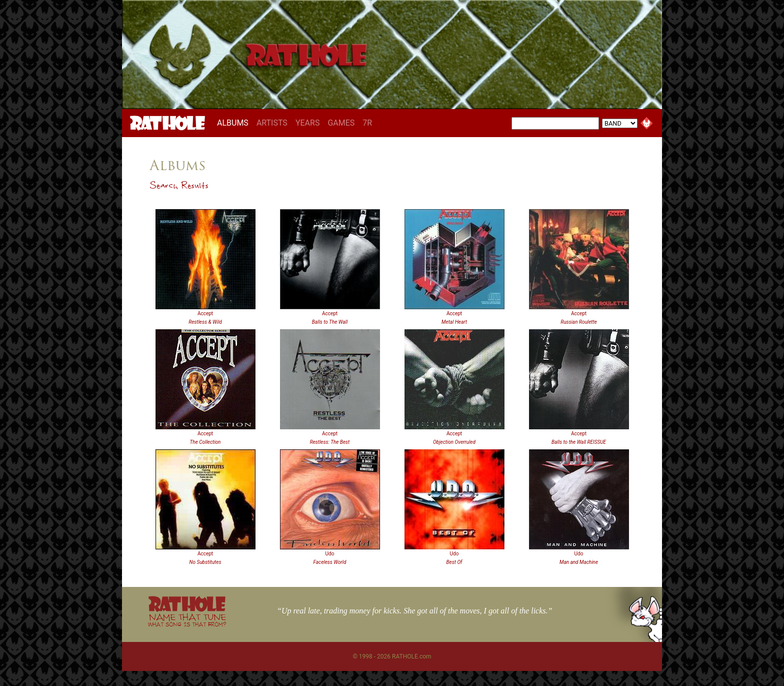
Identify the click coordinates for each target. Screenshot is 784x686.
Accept (205, 313)
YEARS (308, 123)
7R (367, 123)
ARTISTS (272, 123)
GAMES (341, 123)
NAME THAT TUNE (187, 620)
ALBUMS (235, 123)
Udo (330, 554)
